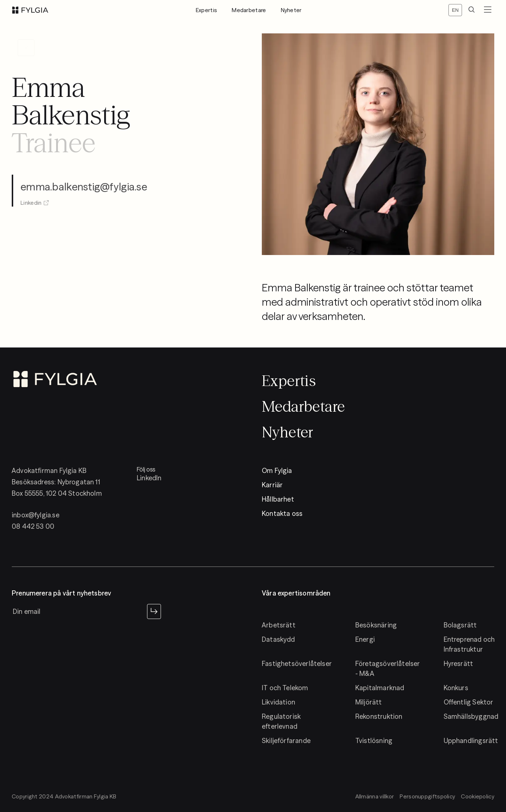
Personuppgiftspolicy (427, 796)
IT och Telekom (285, 688)
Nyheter (291, 10)
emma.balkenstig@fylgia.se (84, 181)
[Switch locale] (455, 10)
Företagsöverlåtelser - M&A (388, 669)
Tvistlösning (374, 741)
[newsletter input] (78, 611)
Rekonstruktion (379, 716)
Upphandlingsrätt (471, 741)
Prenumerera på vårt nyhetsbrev (61, 593)
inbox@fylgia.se (36, 515)
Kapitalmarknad (380, 688)
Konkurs (456, 688)
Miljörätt (369, 702)
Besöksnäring (376, 625)
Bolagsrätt (460, 625)
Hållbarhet (278, 499)
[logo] (30, 10)
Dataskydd (278, 639)
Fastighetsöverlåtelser (297, 664)
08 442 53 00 (33, 526)
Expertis (206, 10)
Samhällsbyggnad (471, 716)
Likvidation (278, 702)
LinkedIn (149, 478)
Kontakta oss (282, 514)
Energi (365, 639)
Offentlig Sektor (469, 702)
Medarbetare (249, 10)
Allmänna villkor (375, 796)
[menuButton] (488, 10)
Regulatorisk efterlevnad (281, 721)
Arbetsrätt (279, 625)
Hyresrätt (459, 664)
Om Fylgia (277, 471)
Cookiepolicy (478, 796)
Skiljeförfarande (286, 741)
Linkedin (35, 197)
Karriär (272, 485)
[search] (472, 10)
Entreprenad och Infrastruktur (469, 644)
